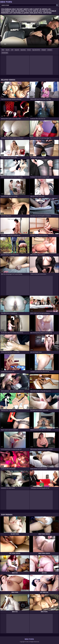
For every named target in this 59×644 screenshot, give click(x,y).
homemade (5, 53)
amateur (50, 50)
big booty (23, 50)
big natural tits (36, 50)
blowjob (44, 50)
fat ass (29, 50)
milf (12, 50)
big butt (17, 50)
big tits (8, 50)
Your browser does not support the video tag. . (29, 31)
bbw (3, 50)
